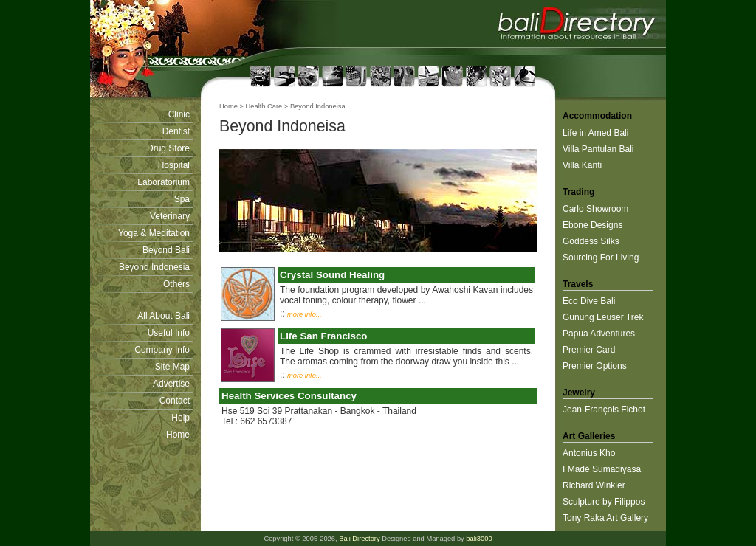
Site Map (172, 367)
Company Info (162, 350)
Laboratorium (164, 182)
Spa (182, 199)
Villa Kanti (582, 165)
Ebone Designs (592, 225)
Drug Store (168, 148)
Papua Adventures (599, 334)
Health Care (264, 106)
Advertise (171, 384)
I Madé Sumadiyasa (602, 469)
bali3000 (479, 539)
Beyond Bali (166, 250)
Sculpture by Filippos (604, 502)
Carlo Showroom (595, 209)
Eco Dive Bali (589, 301)
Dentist (176, 131)
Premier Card (589, 350)
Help (181, 418)
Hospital (174, 165)
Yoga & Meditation (154, 233)
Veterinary (170, 216)
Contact (175, 401)
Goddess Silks (591, 241)
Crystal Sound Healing (332, 275)
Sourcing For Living (601, 258)
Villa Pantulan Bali (598, 149)
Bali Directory (359, 539)
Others (176, 284)
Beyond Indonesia (154, 267)
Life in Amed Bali (595, 133)
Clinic (179, 114)
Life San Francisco (324, 336)
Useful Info (169, 333)
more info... (305, 314)
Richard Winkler (594, 485)
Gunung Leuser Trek (603, 317)
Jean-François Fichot (604, 409)
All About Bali (164, 316)
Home (178, 435)
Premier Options (595, 366)
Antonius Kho (589, 453)
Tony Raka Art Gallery (605, 518)
